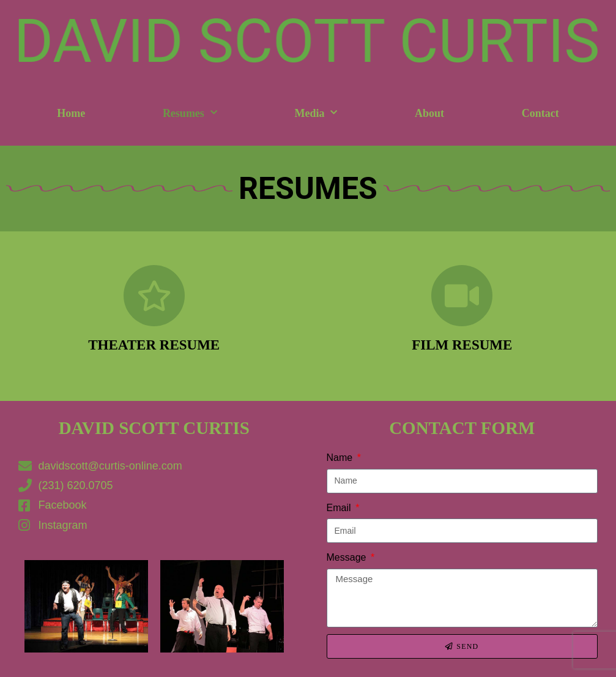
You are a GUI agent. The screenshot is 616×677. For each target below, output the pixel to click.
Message (348, 557)
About (429, 113)
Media (316, 113)
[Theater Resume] (154, 296)
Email (340, 508)
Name (341, 458)
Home (71, 113)
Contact (540, 113)
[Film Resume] (462, 296)
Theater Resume (154, 345)
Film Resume (462, 345)
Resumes (190, 113)
